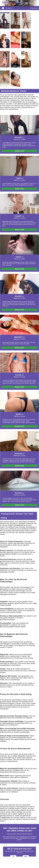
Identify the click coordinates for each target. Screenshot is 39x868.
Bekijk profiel (19, 151)
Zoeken (9, 8)
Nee (26, 857)
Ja (13, 857)
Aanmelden (35, 8)
